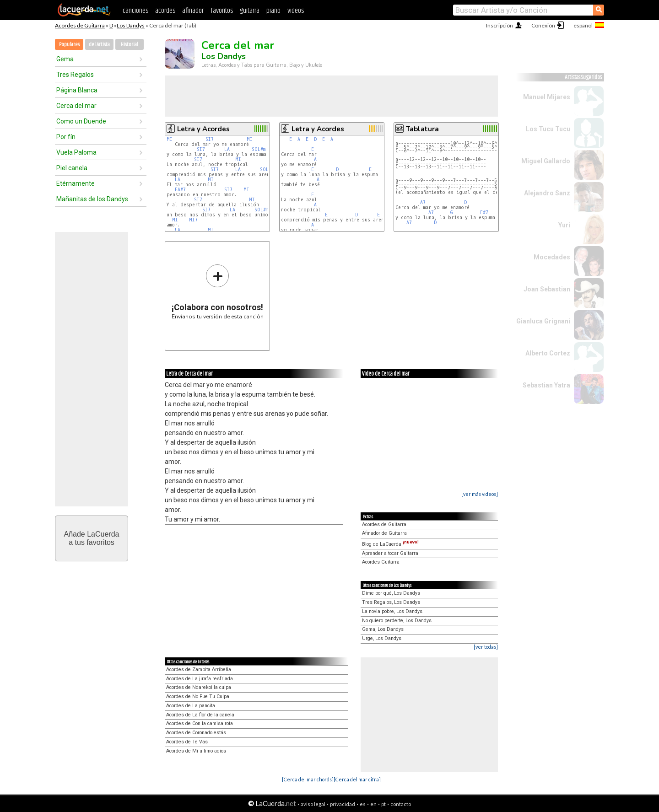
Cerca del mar (76, 106)
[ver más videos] (480, 494)
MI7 (193, 220)
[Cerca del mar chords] (308, 779)
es (363, 804)
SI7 (210, 139)
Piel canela (72, 168)
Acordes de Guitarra (80, 25)
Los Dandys (131, 25)
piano (273, 11)
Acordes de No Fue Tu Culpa (198, 696)
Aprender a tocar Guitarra (390, 553)
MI (170, 139)
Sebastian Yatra (546, 385)
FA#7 (180, 190)
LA (227, 149)
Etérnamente (76, 183)
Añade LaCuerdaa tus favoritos (92, 538)
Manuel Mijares (547, 97)
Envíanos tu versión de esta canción (218, 292)
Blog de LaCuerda (390, 544)
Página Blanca (77, 90)
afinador (193, 11)
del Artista (99, 45)
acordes (165, 11)
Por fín (66, 137)
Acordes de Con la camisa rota (200, 723)
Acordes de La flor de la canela (200, 715)
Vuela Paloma (76, 152)
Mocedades (552, 257)
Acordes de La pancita (191, 706)
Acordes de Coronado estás (196, 733)
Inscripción (500, 25)
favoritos (222, 11)
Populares (69, 45)
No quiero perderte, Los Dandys (397, 621)
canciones (135, 11)
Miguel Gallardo (546, 161)
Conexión (543, 25)
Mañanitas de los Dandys (92, 199)
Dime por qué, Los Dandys (391, 593)
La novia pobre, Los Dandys (392, 611)
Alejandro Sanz (547, 193)
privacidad (343, 804)
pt (384, 804)
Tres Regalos (75, 75)
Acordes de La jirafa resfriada (200, 679)
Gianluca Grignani (543, 321)
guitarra (250, 11)
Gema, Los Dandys (383, 629)
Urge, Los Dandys (382, 638)
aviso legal (313, 804)
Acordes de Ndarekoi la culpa (199, 687)
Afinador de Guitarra (384, 533)
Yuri (564, 225)
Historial (130, 45)
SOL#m (259, 149)
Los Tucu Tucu (548, 129)
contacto (401, 804)
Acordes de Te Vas (187, 742)
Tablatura (422, 129)
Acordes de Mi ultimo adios (196, 751)
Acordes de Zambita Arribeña (199, 669)
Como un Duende (81, 121)
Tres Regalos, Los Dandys (391, 602)
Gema (65, 59)
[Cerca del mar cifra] (357, 779)
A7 (423, 202)
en (373, 804)
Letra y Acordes (203, 129)
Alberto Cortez (548, 353)
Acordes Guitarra (381, 562)
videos (296, 11)
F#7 (484, 212)
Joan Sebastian (547, 289)
